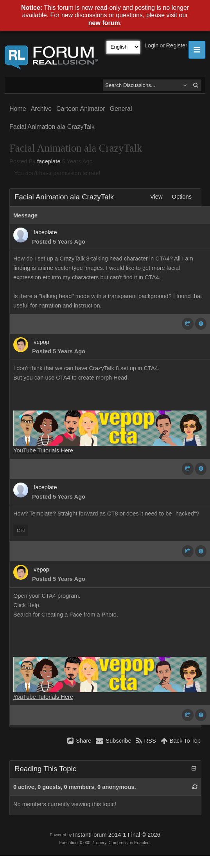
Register (177, 45)
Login (152, 45)
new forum (104, 23)
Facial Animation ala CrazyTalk (52, 127)
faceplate (49, 161)
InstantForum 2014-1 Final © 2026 (116, 835)
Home (18, 109)
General (121, 109)
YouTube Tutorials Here (43, 450)
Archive (41, 109)
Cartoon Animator (81, 109)
